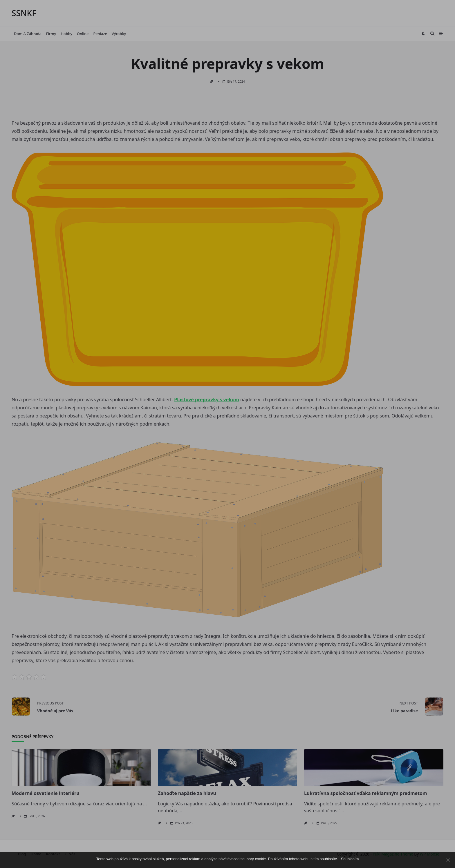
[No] (448, 860)
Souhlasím (350, 859)
